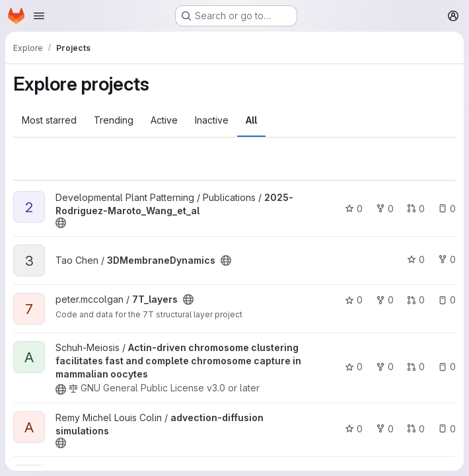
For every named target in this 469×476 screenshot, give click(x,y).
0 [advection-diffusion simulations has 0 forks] (385, 429)
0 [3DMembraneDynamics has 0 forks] (447, 259)
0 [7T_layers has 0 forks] (385, 300)
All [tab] (251, 120)
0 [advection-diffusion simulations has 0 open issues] (447, 429)
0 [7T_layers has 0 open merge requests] (416, 300)
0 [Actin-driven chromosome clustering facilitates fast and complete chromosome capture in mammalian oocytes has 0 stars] (354, 367)
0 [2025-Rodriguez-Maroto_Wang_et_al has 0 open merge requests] (416, 209)
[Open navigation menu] (39, 16)
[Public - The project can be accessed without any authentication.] (61, 223)
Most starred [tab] (49, 120)
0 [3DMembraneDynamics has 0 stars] (416, 259)
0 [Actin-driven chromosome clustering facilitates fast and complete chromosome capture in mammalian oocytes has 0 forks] (385, 367)
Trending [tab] (114, 120)
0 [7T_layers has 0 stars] (354, 300)
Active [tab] (164, 120)
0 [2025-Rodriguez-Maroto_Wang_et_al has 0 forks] (385, 209)
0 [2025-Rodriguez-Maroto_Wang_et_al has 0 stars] (354, 209)
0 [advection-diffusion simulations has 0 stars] (354, 429)
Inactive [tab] (212, 120)
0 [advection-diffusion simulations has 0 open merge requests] (416, 429)
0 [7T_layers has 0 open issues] (447, 300)
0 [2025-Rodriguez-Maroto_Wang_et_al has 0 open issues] (447, 209)
